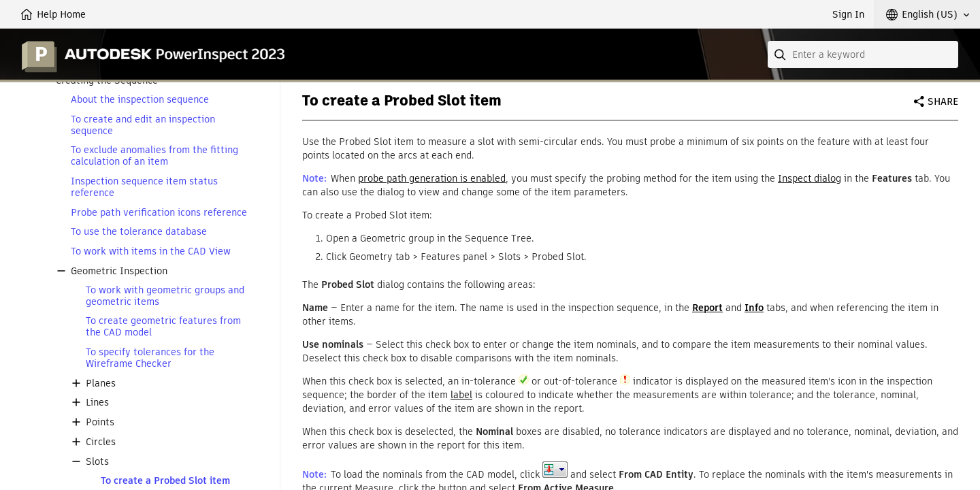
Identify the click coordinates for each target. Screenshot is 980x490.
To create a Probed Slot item (165, 481)
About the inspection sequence (140, 100)
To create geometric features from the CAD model (163, 327)
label (461, 395)
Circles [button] (101, 442)
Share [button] (943, 101)
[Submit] (781, 54)
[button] (928, 14)
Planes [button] (101, 383)
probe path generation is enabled (432, 178)
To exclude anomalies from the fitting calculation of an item (154, 156)
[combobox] (863, 54)
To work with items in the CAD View (151, 251)
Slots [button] (97, 462)
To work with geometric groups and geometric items (165, 296)
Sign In (848, 14)
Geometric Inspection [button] (119, 271)
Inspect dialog (810, 178)
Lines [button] (97, 403)
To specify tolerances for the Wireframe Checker (150, 358)
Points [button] (100, 422)
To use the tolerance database (139, 232)
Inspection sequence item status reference (144, 187)
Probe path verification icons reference (159, 213)
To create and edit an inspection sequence (143, 125)
